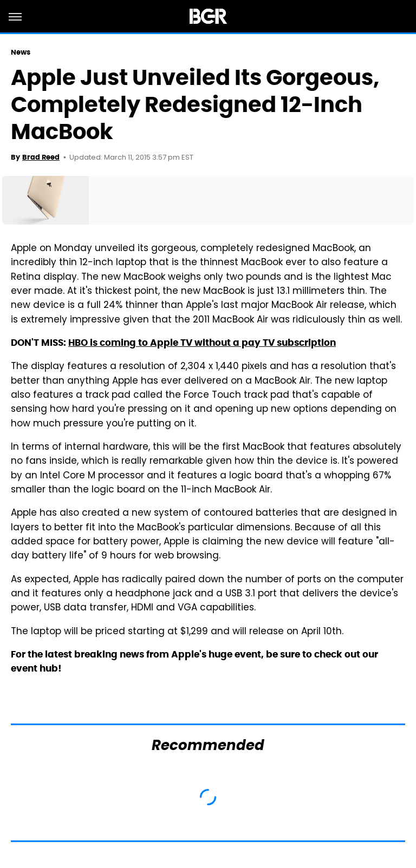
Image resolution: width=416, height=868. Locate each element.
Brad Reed (41, 157)
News (21, 52)
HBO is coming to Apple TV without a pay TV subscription (202, 343)
